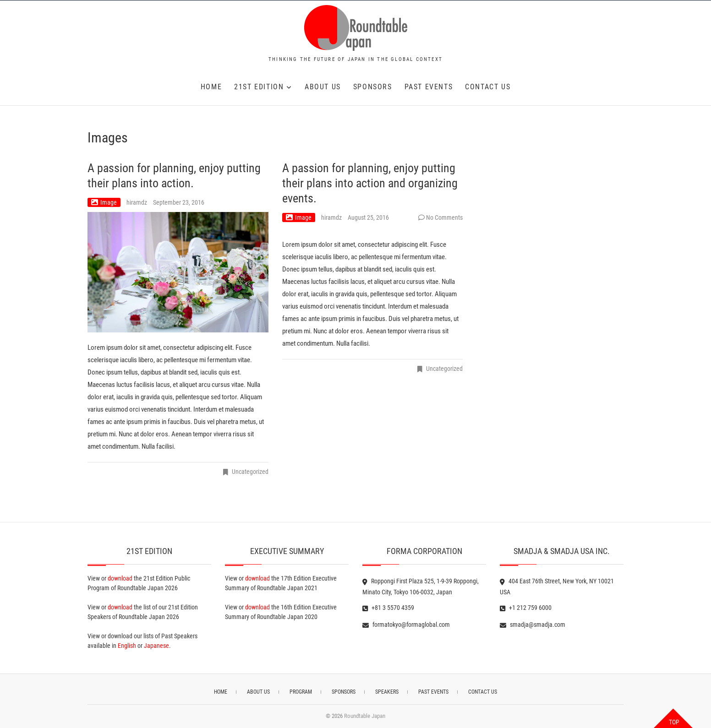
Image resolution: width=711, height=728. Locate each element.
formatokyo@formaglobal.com (406, 625)
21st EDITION (259, 87)
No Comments (444, 217)
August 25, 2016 (368, 217)
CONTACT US (488, 87)
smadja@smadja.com (533, 625)
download (120, 578)
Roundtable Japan (365, 716)
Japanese (156, 646)
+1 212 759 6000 (526, 608)
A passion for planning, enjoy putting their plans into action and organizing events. (370, 183)
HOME (211, 87)
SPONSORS (373, 87)
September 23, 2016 (179, 202)
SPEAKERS (387, 692)
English (127, 646)
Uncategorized (250, 472)
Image (109, 202)
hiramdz (137, 202)
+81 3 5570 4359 (388, 608)
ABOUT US (323, 87)
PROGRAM (301, 692)
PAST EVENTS (429, 87)
